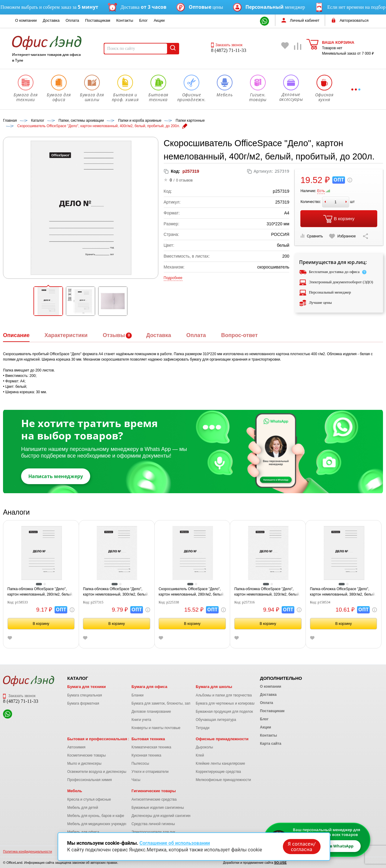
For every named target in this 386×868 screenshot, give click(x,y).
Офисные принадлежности (222, 739)
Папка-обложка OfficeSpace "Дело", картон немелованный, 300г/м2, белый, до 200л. (116, 592)
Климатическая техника (151, 747)
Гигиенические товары (154, 791)
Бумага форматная (83, 703)
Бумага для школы (214, 687)
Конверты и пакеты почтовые (156, 728)
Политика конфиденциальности (27, 851)
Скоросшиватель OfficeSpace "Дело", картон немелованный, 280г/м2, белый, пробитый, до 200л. (191, 592)
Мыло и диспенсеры (84, 764)
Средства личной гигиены (153, 824)
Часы (136, 780)
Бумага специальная (85, 695)
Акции (159, 20)
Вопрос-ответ (239, 335)
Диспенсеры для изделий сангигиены (163, 816)
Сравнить (312, 236)
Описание (16, 335)
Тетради (202, 728)
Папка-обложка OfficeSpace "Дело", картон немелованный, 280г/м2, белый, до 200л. (40, 592)
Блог (144, 20)
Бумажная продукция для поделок (224, 712)
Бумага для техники (87, 687)
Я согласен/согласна (302, 847)
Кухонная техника (146, 755)
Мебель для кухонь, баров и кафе (96, 816)
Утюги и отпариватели (150, 772)
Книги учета (141, 720)
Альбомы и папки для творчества (224, 695)
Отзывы (114, 335)
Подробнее (173, 278)
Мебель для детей (83, 808)
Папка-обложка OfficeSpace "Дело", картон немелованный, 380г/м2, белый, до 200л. (343, 592)
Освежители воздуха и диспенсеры (97, 772)
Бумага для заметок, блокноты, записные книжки (172, 703)
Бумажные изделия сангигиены (158, 808)
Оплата (73, 20)
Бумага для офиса (149, 687)
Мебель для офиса (83, 832)
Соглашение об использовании (175, 843)
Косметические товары (87, 755)
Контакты (125, 20)
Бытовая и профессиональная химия (104, 739)
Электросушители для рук (153, 832)
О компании (26, 20)
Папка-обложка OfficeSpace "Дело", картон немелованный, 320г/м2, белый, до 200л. (267, 592)
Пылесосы (140, 764)
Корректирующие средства (218, 772)
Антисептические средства (154, 799)
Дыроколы (204, 747)
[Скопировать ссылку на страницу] (365, 236)
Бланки (138, 695)
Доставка (51, 20)
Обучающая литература (216, 720)
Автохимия (76, 747)
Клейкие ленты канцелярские (220, 764)
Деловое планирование (151, 712)
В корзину (339, 219)
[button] (48, 301)
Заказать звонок (227, 45)
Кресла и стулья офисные (89, 799)
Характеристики (66, 335)
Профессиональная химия (90, 780)
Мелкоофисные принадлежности (223, 780)
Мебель (75, 791)
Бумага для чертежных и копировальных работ (235, 703)
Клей (200, 755)
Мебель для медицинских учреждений (99, 824)
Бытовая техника (148, 739)
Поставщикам (98, 20)
